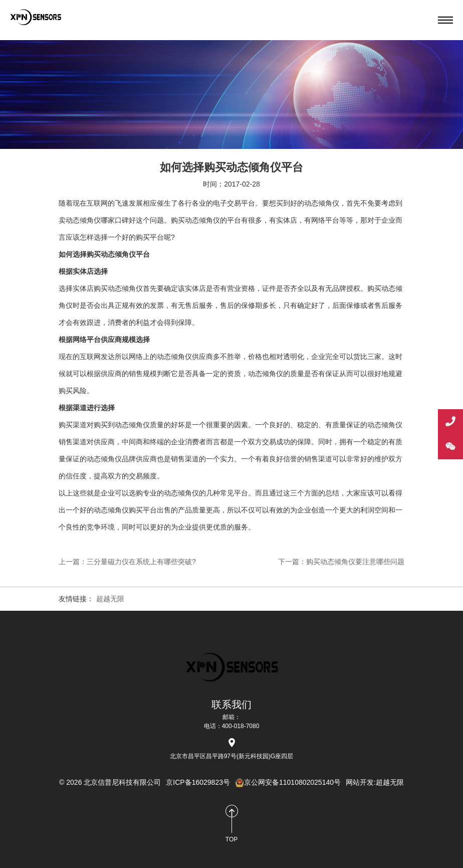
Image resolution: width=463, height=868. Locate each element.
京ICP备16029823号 (198, 782)
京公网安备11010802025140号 (288, 782)
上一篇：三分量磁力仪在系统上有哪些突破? (127, 562)
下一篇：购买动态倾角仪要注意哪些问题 (341, 562)
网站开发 (360, 782)
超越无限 (110, 599)
